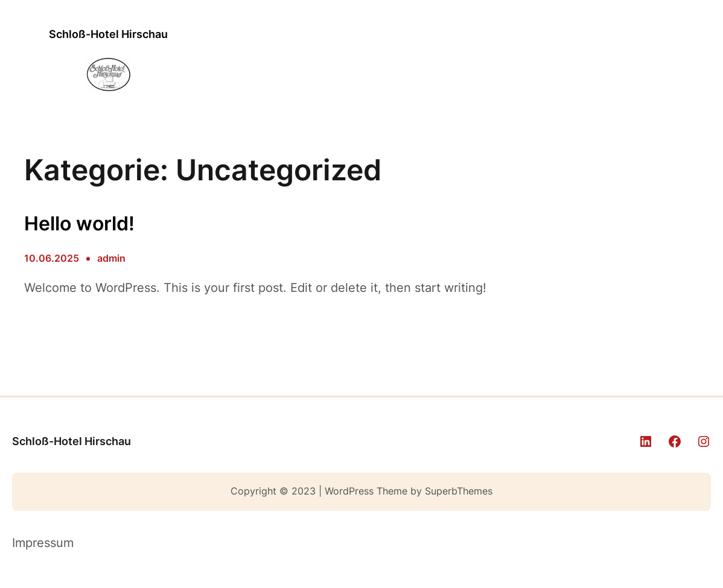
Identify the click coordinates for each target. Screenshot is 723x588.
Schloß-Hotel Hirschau (108, 34)
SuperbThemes (459, 491)
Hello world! (79, 224)
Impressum (43, 543)
